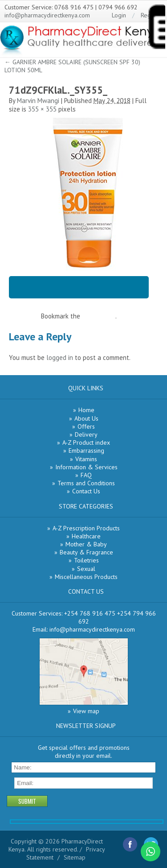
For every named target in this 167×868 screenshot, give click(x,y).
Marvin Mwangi (38, 101)
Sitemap (75, 857)
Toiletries (86, 560)
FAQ (86, 475)
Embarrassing (86, 451)
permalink (101, 316)
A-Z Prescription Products (86, 528)
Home (86, 410)
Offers (86, 426)
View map (86, 711)
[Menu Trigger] (156, 29)
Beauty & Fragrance (86, 552)
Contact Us (86, 491)
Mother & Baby (86, 544)
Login (119, 15)
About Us (86, 418)
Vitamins (86, 459)
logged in (60, 358)
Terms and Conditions (86, 483)
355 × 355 (42, 109)
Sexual (86, 569)
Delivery (86, 434)
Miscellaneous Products (86, 577)
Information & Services (86, 467)
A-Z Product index (86, 442)
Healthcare (86, 536)
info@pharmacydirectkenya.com (47, 15)
